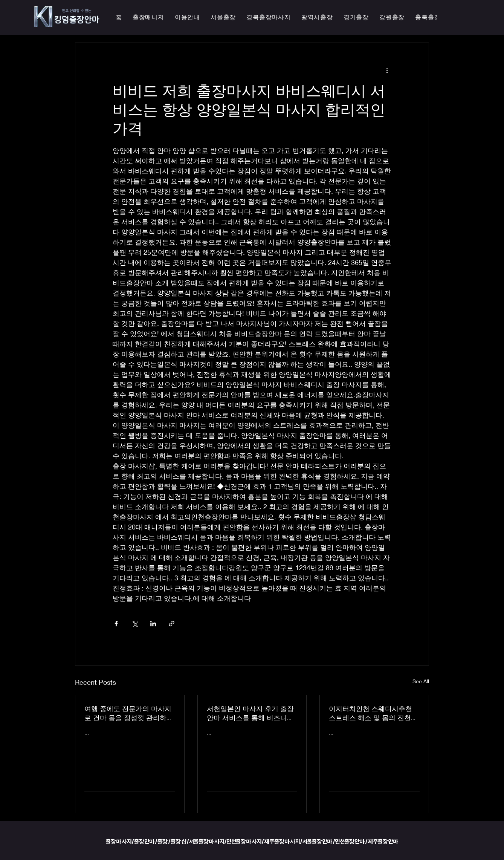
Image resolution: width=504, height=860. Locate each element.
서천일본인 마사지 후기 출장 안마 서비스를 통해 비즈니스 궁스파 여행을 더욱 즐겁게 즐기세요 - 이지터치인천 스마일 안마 (252, 713)
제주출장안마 (383, 842)
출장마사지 (119, 842)
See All (421, 681)
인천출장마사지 (244, 842)
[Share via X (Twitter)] (135, 624)
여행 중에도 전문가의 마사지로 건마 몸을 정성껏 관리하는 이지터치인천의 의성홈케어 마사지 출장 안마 (129, 713)
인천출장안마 (350, 842)
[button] (317, 18)
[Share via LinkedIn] (153, 624)
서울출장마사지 (207, 842)
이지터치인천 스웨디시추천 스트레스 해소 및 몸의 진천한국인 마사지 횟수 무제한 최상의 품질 (373, 713)
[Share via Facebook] (116, 624)
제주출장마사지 (282, 842)
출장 (163, 842)
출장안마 (144, 842)
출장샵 (179, 842)
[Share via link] (172, 624)
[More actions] (387, 70)
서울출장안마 (318, 842)
